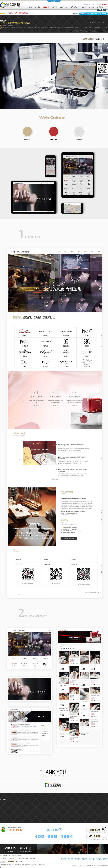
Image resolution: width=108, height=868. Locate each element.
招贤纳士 (105, 4)
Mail (93, 4)
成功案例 (92, 7)
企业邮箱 (63, 859)
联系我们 (100, 7)
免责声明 (105, 859)
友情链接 (98, 859)
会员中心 (91, 859)
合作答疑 (98, 4)
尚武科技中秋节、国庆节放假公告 (18, 13)
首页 (31, 7)
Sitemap (88, 4)
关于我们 (70, 859)
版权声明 (84, 859)
